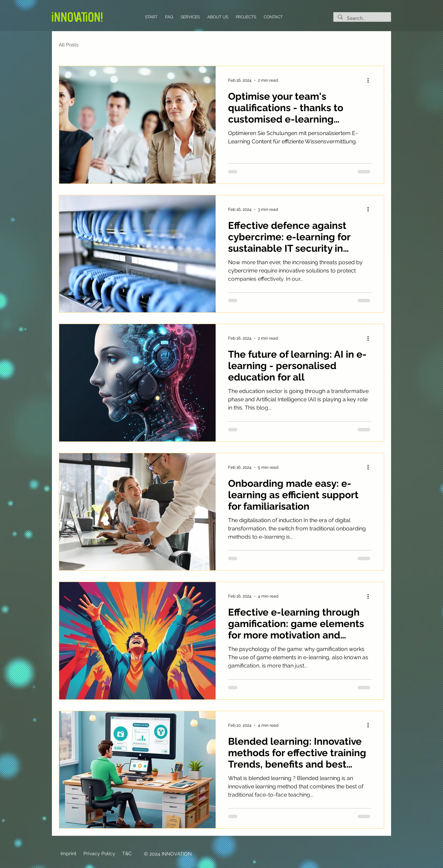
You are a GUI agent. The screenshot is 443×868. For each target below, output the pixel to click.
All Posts (69, 45)
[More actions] (370, 80)
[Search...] (361, 19)
